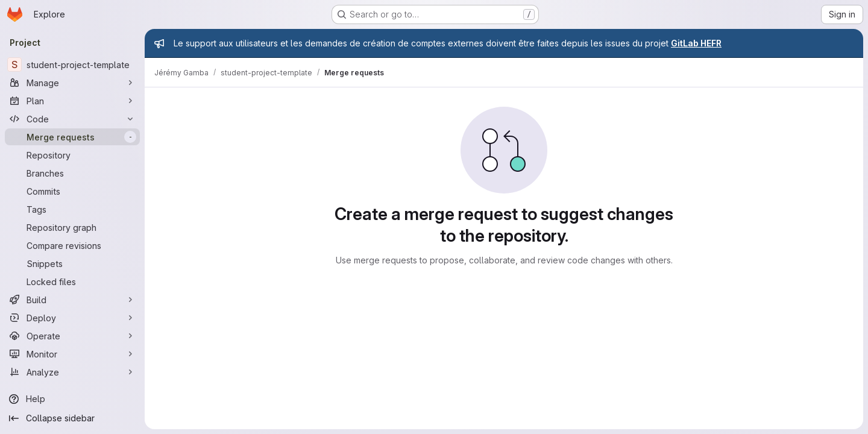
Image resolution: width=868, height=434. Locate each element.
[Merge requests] (72, 137)
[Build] (72, 300)
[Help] (72, 399)
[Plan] (72, 101)
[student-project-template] (72, 64)
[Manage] (72, 83)
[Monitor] (72, 354)
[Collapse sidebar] (72, 418)
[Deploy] (72, 318)
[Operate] (72, 336)
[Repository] (72, 155)
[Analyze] (72, 372)
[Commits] (72, 191)
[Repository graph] (72, 227)
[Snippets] (72, 263)
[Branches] (72, 173)
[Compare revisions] (72, 245)
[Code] (72, 119)
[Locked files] (72, 281)
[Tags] (72, 209)
